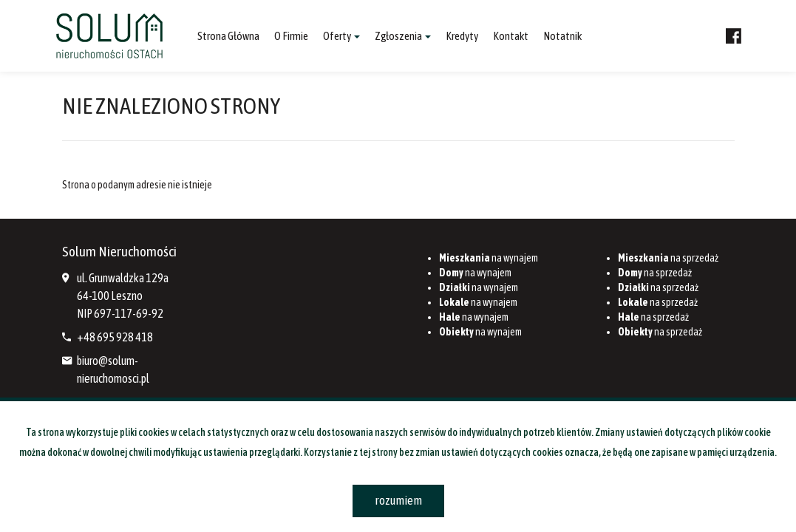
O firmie (291, 36)
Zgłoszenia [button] (403, 36)
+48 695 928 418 (115, 337)
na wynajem (489, 258)
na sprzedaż (668, 258)
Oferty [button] (341, 36)
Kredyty (462, 36)
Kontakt (511, 36)
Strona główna (228, 36)
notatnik (562, 36)
